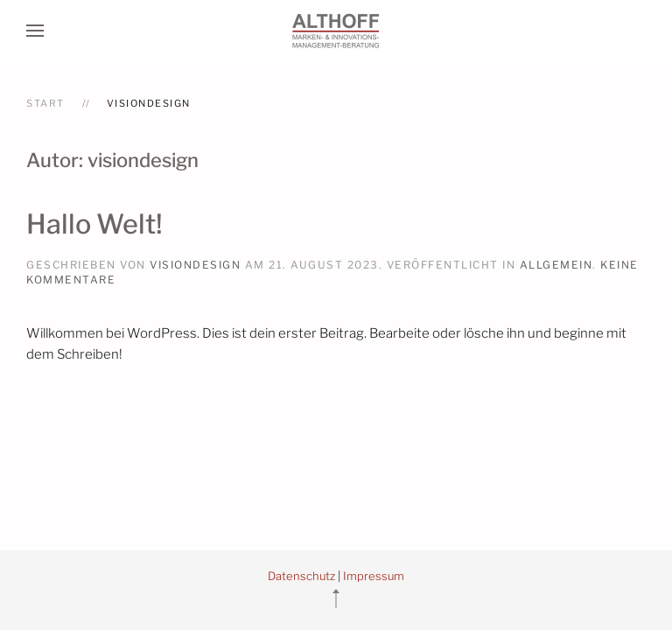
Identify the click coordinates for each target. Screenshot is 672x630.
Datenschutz (301, 576)
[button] (35, 31)
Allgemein (556, 265)
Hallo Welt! (94, 224)
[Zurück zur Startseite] (336, 31)
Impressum (374, 576)
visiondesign (195, 265)
